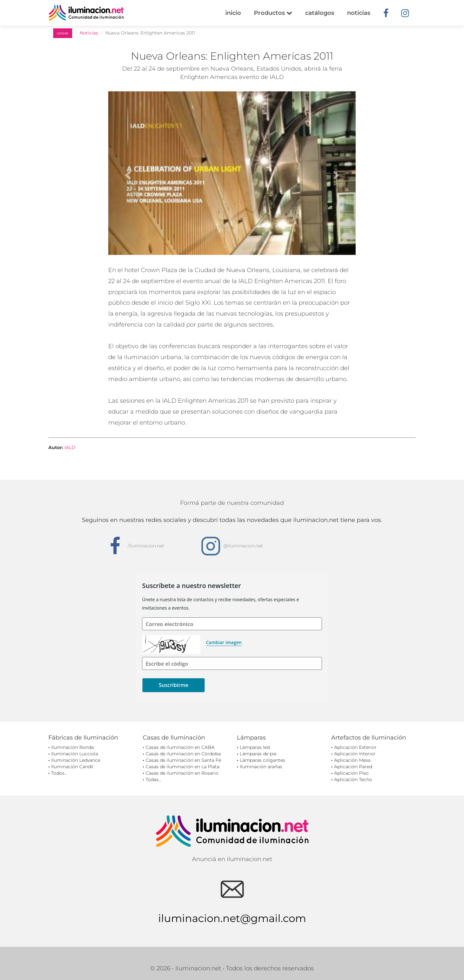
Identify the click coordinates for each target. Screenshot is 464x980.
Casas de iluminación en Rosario (182, 773)
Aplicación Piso (351, 773)
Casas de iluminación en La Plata (183, 767)
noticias (359, 13)
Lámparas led (255, 747)
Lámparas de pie (258, 754)
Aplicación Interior (355, 754)
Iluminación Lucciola (75, 754)
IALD (70, 447)
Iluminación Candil (72, 767)
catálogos (320, 13)
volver (63, 33)
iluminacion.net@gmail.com (232, 918)
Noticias (89, 33)
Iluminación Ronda (72, 747)
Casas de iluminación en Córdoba (183, 754)
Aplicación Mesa (352, 760)
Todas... (154, 779)
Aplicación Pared (353, 767)
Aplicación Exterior (355, 747)
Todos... (59, 773)
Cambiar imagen (224, 642)
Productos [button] (273, 13)
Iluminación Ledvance (76, 760)
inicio (233, 13)
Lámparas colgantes (262, 760)
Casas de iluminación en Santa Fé (183, 760)
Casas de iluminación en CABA (180, 747)
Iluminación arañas (261, 767)
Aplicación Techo (353, 779)
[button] (127, 173)
